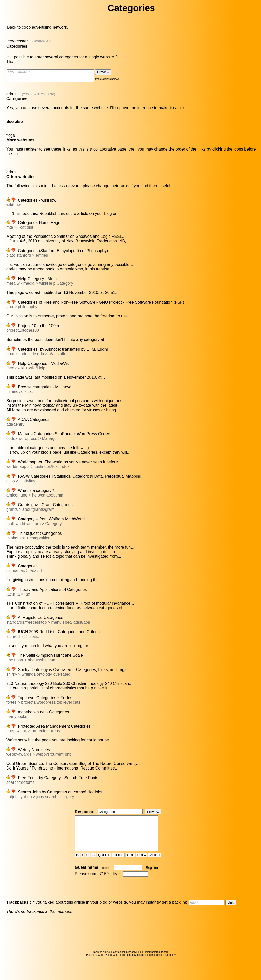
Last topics (118, 961)
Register (152, 877)
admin (12, 96)
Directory (171, 964)
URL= (142, 864)
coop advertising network (44, 27)
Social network (95, 964)
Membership (153, 961)
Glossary (131, 961)
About (165, 961)
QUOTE (104, 864)
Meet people (156, 964)
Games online (102, 961)
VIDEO (155, 864)
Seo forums (141, 964)
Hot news (111, 964)
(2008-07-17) (42, 41)
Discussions (125, 964)
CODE (119, 864)
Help (141, 961)
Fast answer (56, 77)
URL (130, 864)
